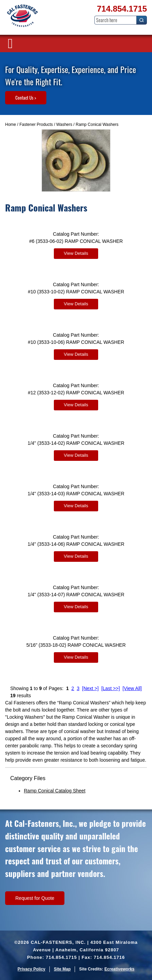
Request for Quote (35, 898)
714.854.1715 (122, 9)
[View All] (132, 688)
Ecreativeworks (119, 969)
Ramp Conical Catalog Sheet (55, 791)
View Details (76, 253)
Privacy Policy (32, 969)
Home (11, 125)
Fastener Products (36, 125)
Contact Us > (26, 98)
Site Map (62, 969)
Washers (64, 125)
